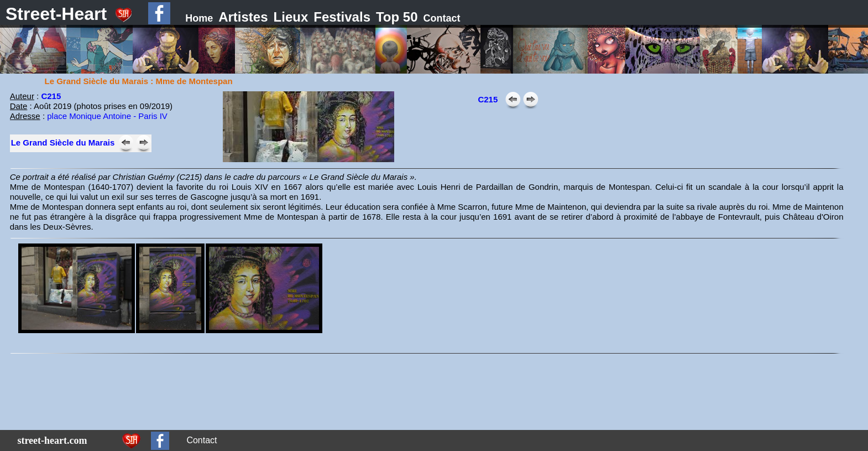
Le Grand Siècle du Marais (63, 142)
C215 (51, 96)
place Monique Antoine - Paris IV (107, 116)
